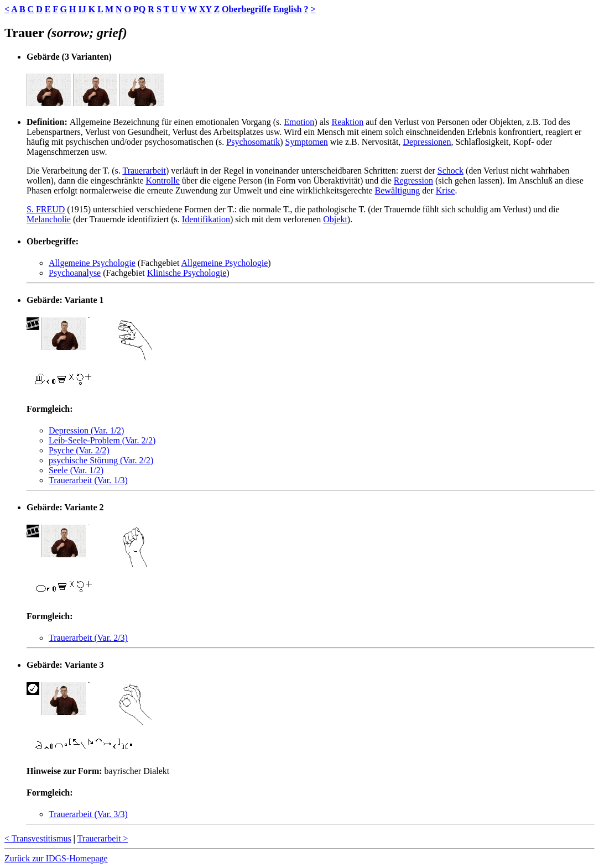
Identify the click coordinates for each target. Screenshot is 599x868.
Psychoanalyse (75, 273)
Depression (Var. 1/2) (86, 430)
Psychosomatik (253, 142)
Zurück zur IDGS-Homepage (56, 858)
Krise (446, 190)
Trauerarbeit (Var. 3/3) (88, 814)
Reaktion (347, 122)
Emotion (299, 122)
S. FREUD (46, 209)
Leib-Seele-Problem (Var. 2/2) (102, 440)
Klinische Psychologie (187, 273)
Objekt (335, 219)
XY (205, 9)
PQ (139, 9)
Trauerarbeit (144, 171)
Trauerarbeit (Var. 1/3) (88, 480)
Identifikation (206, 219)
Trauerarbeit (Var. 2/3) (88, 638)
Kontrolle (162, 181)
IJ (82, 9)
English (288, 9)
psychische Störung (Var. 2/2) (101, 460)
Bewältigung (398, 190)
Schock (450, 171)
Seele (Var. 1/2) (76, 470)
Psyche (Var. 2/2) (79, 450)
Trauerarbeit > (103, 838)
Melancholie (49, 219)
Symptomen (306, 142)
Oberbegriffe (246, 9)
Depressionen (427, 142)
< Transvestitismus (38, 838)
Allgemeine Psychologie (92, 263)
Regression (413, 181)
